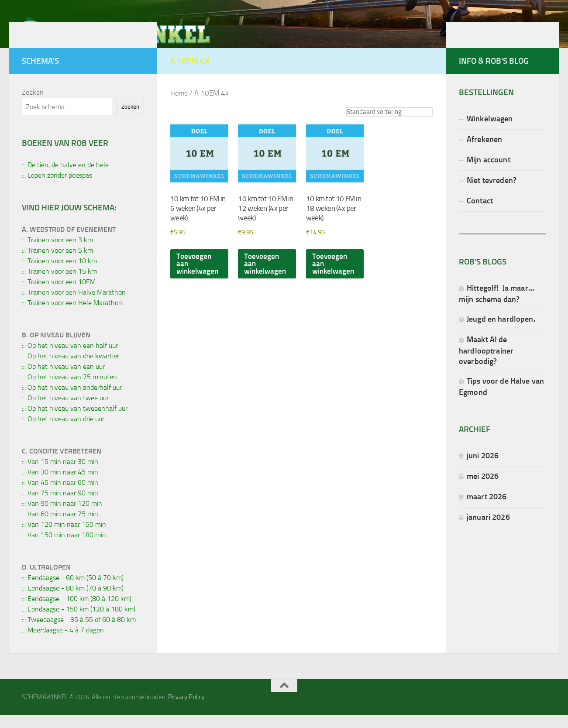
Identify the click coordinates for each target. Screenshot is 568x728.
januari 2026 (488, 530)
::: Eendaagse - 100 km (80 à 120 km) (77, 612)
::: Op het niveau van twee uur (65, 411)
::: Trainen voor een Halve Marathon (74, 305)
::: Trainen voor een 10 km (59, 274)
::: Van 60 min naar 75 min (60, 527)
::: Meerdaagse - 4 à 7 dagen (63, 643)
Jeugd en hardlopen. (501, 332)
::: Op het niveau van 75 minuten (69, 390)
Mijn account (489, 173)
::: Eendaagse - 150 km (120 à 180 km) (79, 622)
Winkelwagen (490, 132)
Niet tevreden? (492, 193)
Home (180, 106)
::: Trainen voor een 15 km (59, 284)
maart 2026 (487, 510)
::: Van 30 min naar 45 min (60, 485)
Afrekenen (484, 152)
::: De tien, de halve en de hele (65, 178)
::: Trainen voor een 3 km (57, 253)
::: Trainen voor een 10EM (59, 295)
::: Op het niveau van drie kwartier (71, 369)
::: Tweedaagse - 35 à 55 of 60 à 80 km (79, 633)
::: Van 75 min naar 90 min (60, 506)
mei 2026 (483, 489)
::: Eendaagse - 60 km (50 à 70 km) (73, 591)
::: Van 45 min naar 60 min (60, 496)
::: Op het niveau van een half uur (70, 359)
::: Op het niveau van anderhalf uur (72, 400)
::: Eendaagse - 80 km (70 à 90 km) (73, 601)
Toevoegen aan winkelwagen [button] (199, 282)
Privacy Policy (186, 710)
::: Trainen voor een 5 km (57, 263)
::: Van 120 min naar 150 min (64, 537)
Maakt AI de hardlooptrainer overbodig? (486, 363)
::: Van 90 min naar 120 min (62, 517)
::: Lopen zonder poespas (57, 188)
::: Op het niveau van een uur (63, 379)
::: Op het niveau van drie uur (63, 432)
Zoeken (33, 105)
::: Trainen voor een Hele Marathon (72, 316)
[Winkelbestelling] (386, 125)
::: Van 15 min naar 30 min (60, 475)
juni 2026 (483, 469)
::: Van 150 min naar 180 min (64, 548)
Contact (480, 214)
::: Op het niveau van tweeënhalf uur (75, 421)
